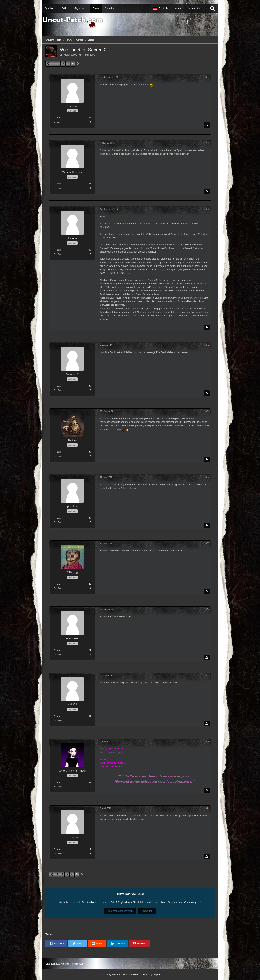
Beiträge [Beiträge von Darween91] (58, 390)
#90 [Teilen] (208, 741)
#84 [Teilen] (208, 345)
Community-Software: (120, 975)
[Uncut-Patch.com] (130, 23)
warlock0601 (70, 55)
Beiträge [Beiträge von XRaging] (58, 588)
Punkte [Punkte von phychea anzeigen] (57, 518)
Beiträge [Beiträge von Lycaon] (58, 254)
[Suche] (213, 8)
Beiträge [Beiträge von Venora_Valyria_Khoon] (58, 787)
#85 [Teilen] (208, 411)
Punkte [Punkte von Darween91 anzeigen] (57, 386)
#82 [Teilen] (208, 143)
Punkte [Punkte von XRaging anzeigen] (57, 584)
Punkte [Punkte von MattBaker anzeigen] (57, 650)
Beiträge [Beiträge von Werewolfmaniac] (58, 188)
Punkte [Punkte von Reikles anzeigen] (57, 452)
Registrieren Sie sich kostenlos (136, 902)
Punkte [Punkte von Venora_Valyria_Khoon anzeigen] (57, 782)
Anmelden (147, 911)
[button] (161, 8)
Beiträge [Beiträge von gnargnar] (58, 853)
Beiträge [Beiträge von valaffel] (58, 720)
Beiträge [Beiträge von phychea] (58, 522)
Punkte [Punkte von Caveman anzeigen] (57, 118)
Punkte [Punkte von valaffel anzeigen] (57, 716)
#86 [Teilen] (208, 477)
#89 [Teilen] (208, 675)
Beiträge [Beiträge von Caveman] (58, 122)
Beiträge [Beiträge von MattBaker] (58, 654)
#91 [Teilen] (208, 808)
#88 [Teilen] (208, 609)
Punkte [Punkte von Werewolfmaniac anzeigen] (57, 184)
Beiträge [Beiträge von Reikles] (58, 456)
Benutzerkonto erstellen (120, 911)
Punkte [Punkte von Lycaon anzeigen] (57, 250)
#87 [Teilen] (208, 543)
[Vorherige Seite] (48, 64)
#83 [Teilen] (208, 209)
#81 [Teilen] (208, 77)
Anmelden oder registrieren (190, 8)
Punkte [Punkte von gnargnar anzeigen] (57, 849)
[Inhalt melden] (207, 125)
